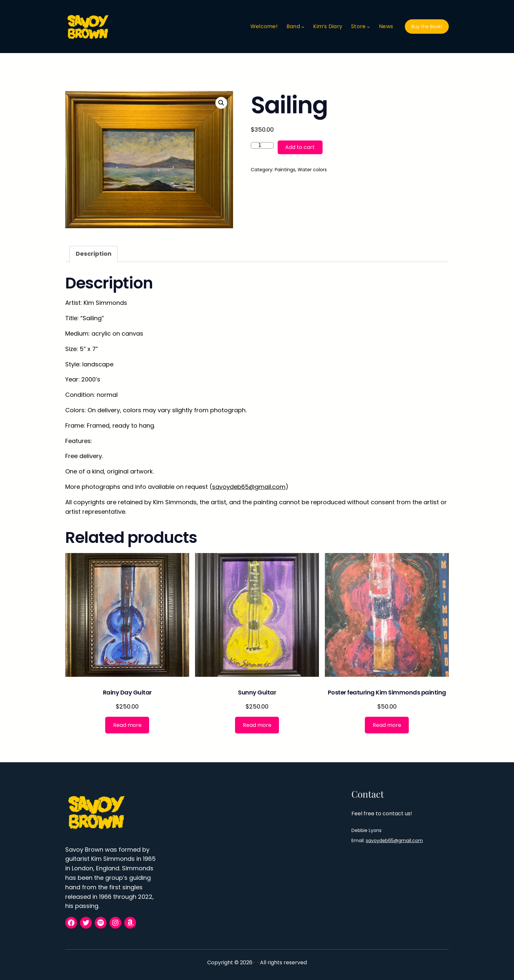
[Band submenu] (303, 27)
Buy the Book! (427, 27)
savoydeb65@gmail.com (249, 487)
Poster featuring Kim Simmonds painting (387, 692)
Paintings (98, 81)
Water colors (312, 170)
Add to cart (300, 147)
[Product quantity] (262, 145)
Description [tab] (94, 254)
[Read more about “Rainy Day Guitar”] (127, 725)
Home (73, 81)
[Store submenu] (368, 27)
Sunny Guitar (257, 692)
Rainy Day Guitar (127, 692)
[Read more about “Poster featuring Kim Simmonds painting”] (387, 725)
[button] (221, 103)
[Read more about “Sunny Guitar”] (257, 725)
